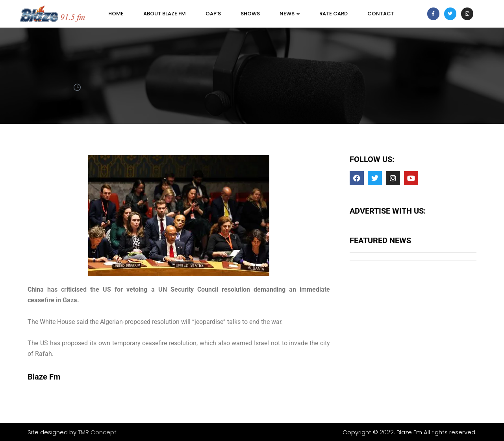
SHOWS (250, 14)
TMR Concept (97, 432)
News (290, 14)
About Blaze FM (165, 14)
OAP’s (213, 14)
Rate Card (334, 14)
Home (116, 14)
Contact (381, 14)
